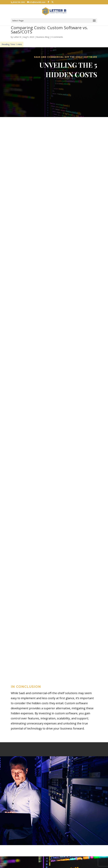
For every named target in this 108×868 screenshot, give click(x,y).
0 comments (57, 37)
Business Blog (43, 37)
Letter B (17, 37)
